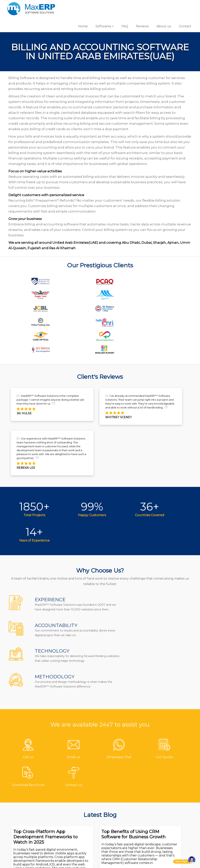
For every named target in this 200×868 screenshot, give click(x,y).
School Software (119, 826)
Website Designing (168, 813)
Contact (184, 6)
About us (162, 6)
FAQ (123, 6)
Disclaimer (73, 833)
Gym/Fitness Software (123, 788)
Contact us (74, 781)
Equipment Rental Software (121, 841)
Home (82, 6)
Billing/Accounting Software (121, 804)
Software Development (172, 781)
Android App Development (163, 791)
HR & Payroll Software (123, 819)
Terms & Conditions (81, 820)
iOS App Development (171, 800)
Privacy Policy (76, 827)
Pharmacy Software (122, 781)
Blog (69, 807)
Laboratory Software (122, 832)
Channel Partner (79, 814)
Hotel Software (118, 794)
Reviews (141, 6)
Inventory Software (121, 813)
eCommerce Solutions (171, 806)
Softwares (102, 6)
